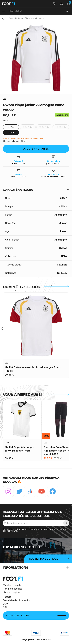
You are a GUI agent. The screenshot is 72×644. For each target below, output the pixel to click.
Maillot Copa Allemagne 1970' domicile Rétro (19, 449)
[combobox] (40, 11)
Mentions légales (13, 585)
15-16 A (11, 132)
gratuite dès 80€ (53, 163)
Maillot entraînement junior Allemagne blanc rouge (33, 369)
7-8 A (11, 127)
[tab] (36, 190)
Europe (30, 18)
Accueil (12, 18)
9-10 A (28, 127)
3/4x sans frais (19, 163)
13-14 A (61, 127)
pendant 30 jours (19, 177)
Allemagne (39, 18)
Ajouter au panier (36, 149)
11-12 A (44, 127)
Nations (21, 18)
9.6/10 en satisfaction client (53, 177)
